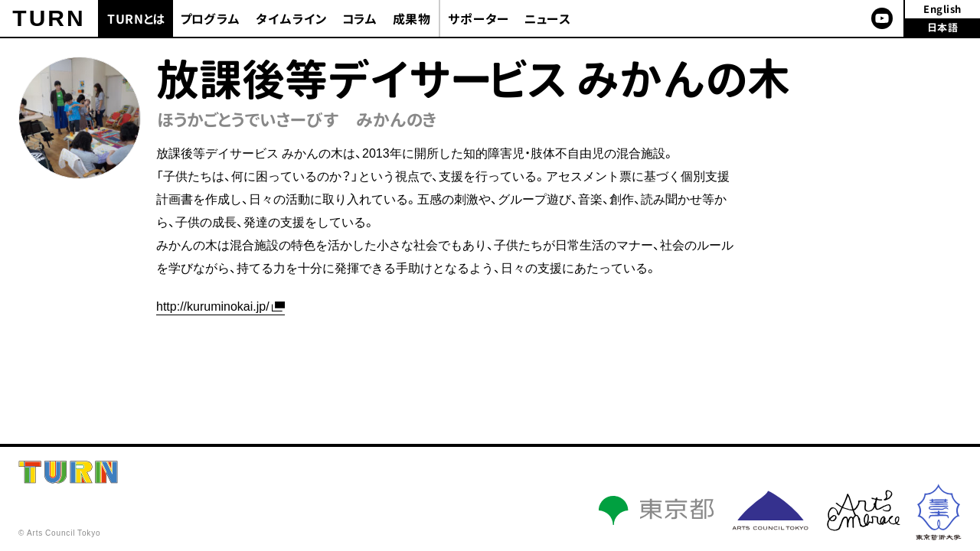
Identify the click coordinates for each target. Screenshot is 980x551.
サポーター (479, 19)
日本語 (943, 28)
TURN (49, 18)
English (942, 9)
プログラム (211, 19)
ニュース (548, 19)
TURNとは (136, 19)
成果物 (412, 19)
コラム (360, 19)
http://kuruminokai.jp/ (213, 305)
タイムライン (292, 19)
